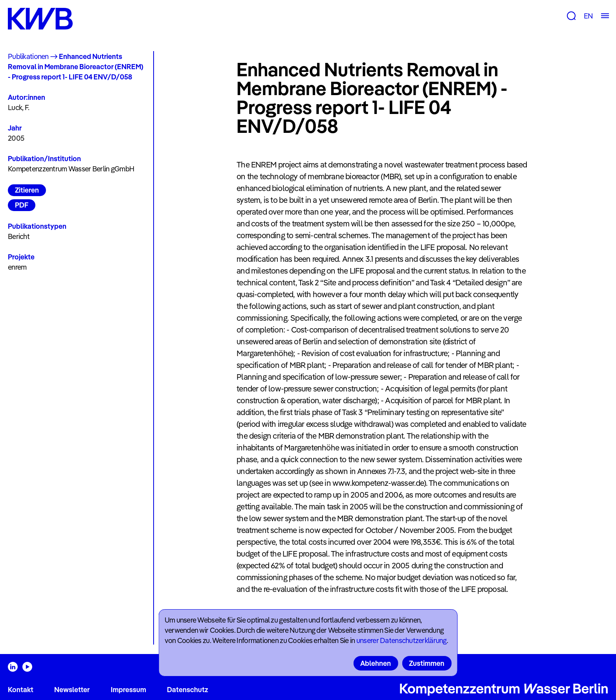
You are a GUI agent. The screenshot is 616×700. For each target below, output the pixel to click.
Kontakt (21, 690)
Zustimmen (427, 663)
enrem (17, 267)
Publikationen (28, 56)
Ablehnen (376, 663)
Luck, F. (18, 107)
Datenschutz (188, 690)
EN (588, 16)
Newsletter (72, 690)
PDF (22, 205)
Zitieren (27, 190)
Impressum (128, 690)
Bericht (19, 236)
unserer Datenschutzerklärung (401, 640)
